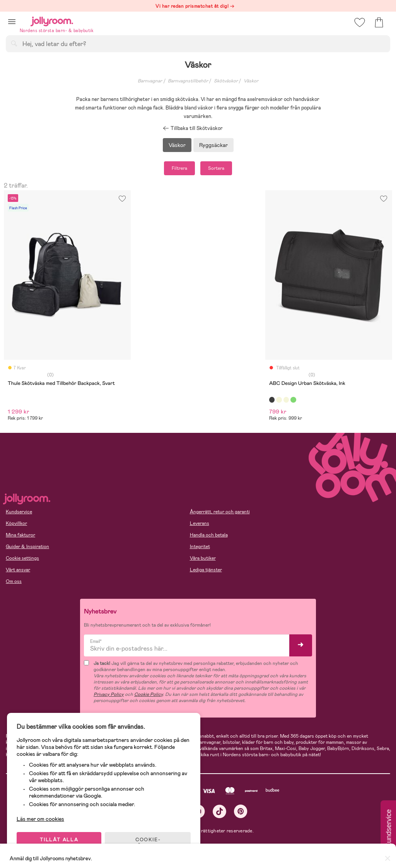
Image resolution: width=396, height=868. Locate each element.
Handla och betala (209, 535)
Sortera (216, 168)
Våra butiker (203, 558)
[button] (12, 21)
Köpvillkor (16, 523)
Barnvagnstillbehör (188, 81)
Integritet (200, 547)
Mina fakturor (20, 535)
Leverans (200, 523)
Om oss (14, 581)
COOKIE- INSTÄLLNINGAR (148, 842)
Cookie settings (22, 558)
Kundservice (19, 512)
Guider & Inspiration (27, 547)
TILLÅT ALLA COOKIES (60, 842)
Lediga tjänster (206, 570)
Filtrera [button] (179, 168)
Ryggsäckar (213, 145)
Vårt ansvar (18, 570)
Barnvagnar (150, 81)
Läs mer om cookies (41, 818)
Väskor (251, 81)
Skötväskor (226, 81)
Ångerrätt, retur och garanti (220, 512)
